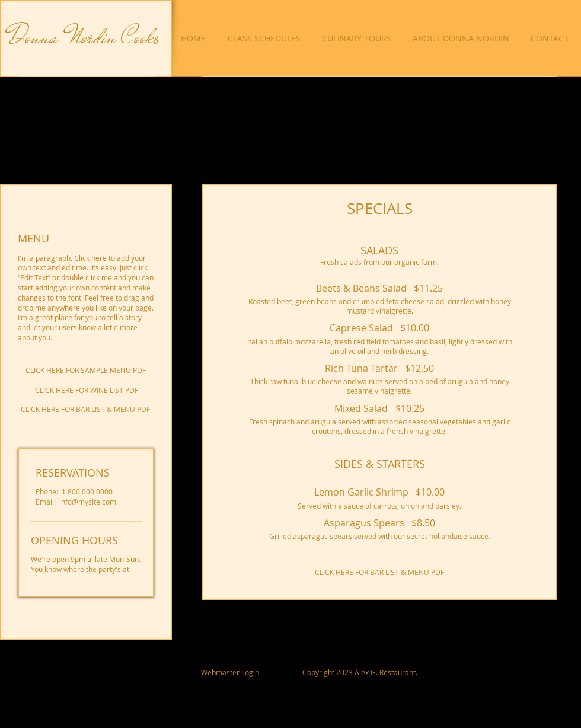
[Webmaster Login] (230, 672)
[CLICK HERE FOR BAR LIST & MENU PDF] (85, 409)
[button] (358, 39)
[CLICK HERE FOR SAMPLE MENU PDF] (86, 371)
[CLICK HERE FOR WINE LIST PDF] (86, 390)
